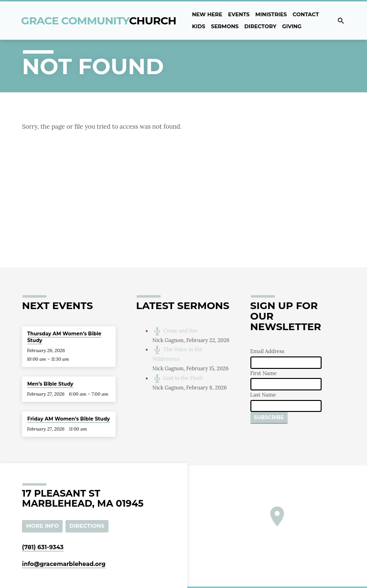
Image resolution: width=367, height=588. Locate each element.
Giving (292, 26)
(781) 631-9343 (43, 547)
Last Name (263, 395)
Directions (87, 526)
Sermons (225, 26)
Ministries (271, 14)
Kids (199, 26)
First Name (264, 373)
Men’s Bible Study (50, 384)
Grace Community (99, 21)
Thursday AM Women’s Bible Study (64, 337)
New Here (207, 14)
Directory (260, 26)
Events (239, 14)
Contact (306, 14)
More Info (43, 526)
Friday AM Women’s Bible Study (69, 419)
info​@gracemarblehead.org (64, 564)
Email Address (267, 351)
